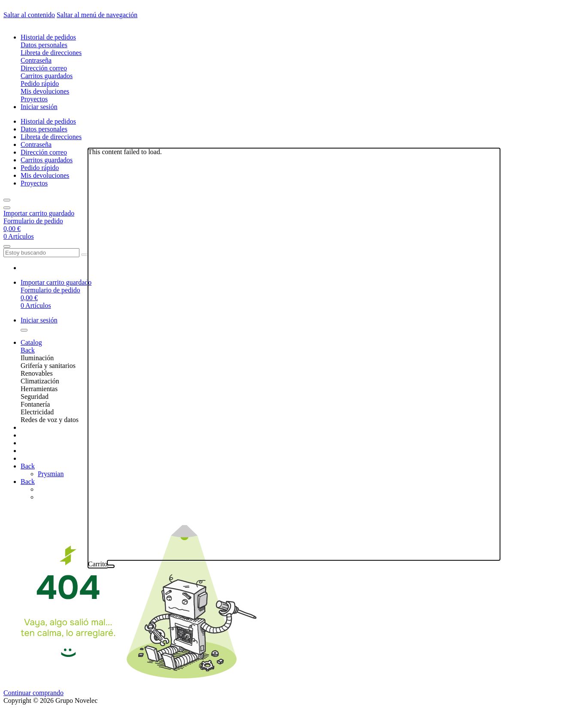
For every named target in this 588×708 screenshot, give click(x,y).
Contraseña (36, 60)
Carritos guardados (47, 76)
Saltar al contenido (29, 15)
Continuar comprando (33, 693)
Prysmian (51, 474)
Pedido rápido (40, 84)
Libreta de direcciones (51, 53)
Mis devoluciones (45, 91)
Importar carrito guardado (39, 213)
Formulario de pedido (33, 221)
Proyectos (34, 99)
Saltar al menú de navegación (97, 15)
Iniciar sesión (39, 107)
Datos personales (44, 45)
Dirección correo (44, 68)
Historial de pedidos (48, 37)
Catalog (31, 342)
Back (28, 350)
